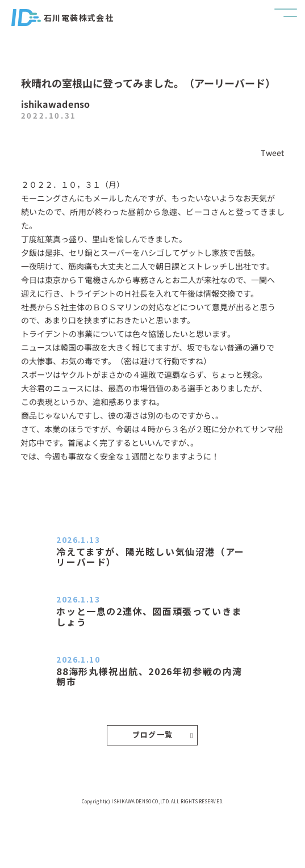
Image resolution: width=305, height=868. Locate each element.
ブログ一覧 (163, 734)
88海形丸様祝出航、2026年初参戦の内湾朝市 (149, 676)
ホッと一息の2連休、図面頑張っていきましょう (149, 616)
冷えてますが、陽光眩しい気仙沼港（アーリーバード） (150, 557)
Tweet (273, 153)
